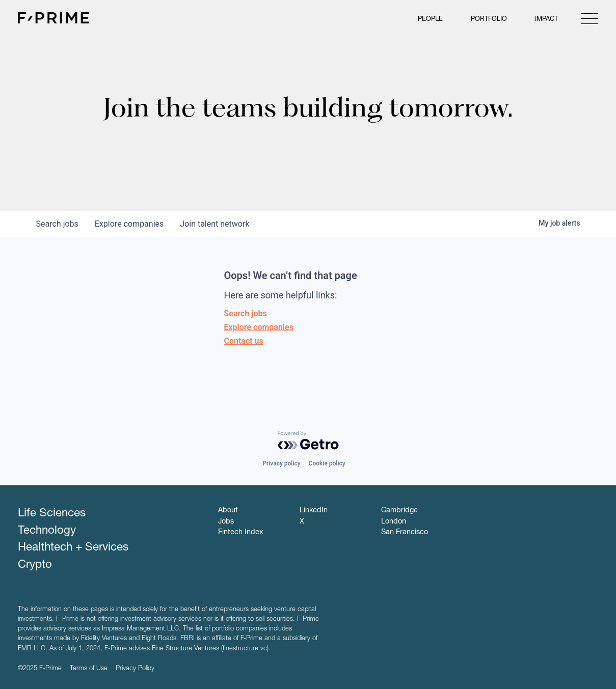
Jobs (226, 522)
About (228, 511)
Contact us (244, 341)
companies (129, 224)
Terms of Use (89, 669)
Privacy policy (281, 463)
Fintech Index (240, 533)
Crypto (35, 565)
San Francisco (405, 533)
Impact (546, 20)
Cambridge (399, 511)
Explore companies (259, 327)
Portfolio (489, 20)
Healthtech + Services (73, 548)
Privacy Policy (135, 669)
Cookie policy (327, 463)
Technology (47, 531)
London (394, 522)
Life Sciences (52, 514)
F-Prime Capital (53, 18)
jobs (57, 224)
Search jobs (246, 313)
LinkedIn (314, 511)
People (430, 20)
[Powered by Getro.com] (308, 440)
